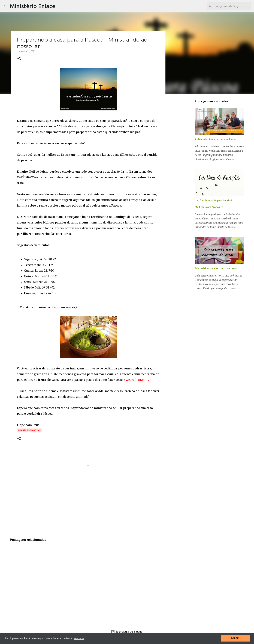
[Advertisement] (88, 507)
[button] (19, 59)
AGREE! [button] (235, 638)
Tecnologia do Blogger (127, 632)
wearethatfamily (137, 380)
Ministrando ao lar (30, 430)
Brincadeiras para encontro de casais (216, 268)
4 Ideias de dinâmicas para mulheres (215, 139)
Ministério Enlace (33, 6)
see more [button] (79, 638)
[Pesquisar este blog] (233, 6)
